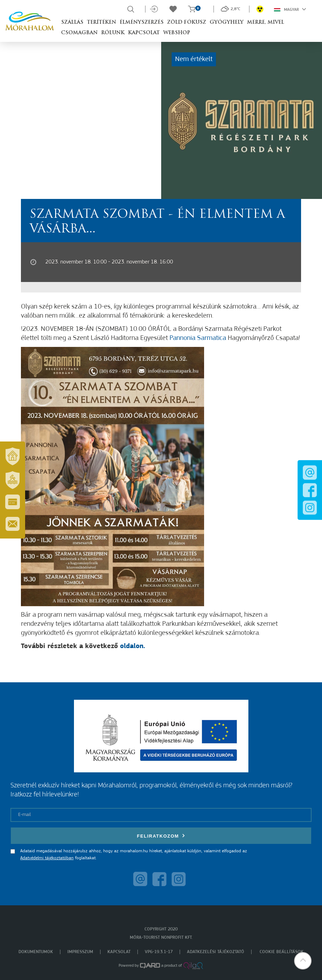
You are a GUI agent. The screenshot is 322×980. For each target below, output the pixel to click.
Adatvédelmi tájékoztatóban (47, 858)
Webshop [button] (177, 33)
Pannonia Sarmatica (198, 338)
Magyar (290, 9)
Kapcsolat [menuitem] (119, 952)
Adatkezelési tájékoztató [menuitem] (216, 952)
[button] (303, 961)
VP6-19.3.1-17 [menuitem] (159, 952)
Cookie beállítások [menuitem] (282, 952)
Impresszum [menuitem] (80, 952)
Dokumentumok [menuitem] (36, 952)
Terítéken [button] (102, 23)
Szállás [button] (72, 23)
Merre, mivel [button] (265, 23)
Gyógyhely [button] (227, 23)
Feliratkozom (161, 836)
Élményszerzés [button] (142, 23)
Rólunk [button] (113, 33)
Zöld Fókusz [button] (187, 23)
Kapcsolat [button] (144, 33)
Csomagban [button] (79, 33)
